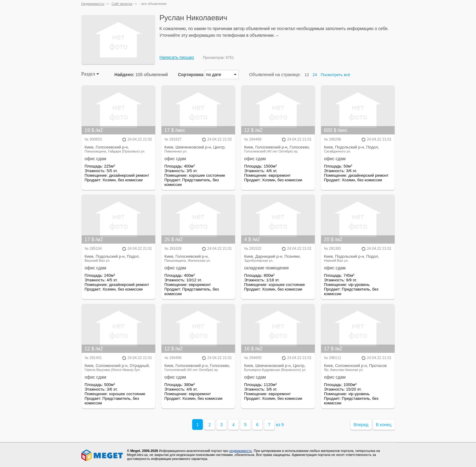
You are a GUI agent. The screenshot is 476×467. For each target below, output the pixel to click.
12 (307, 75)
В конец (384, 425)
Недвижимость (93, 4)
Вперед (361, 425)
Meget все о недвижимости (103, 455)
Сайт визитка (122, 4)
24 (315, 75)
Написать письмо (177, 57)
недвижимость (241, 451)
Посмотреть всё (335, 75)
